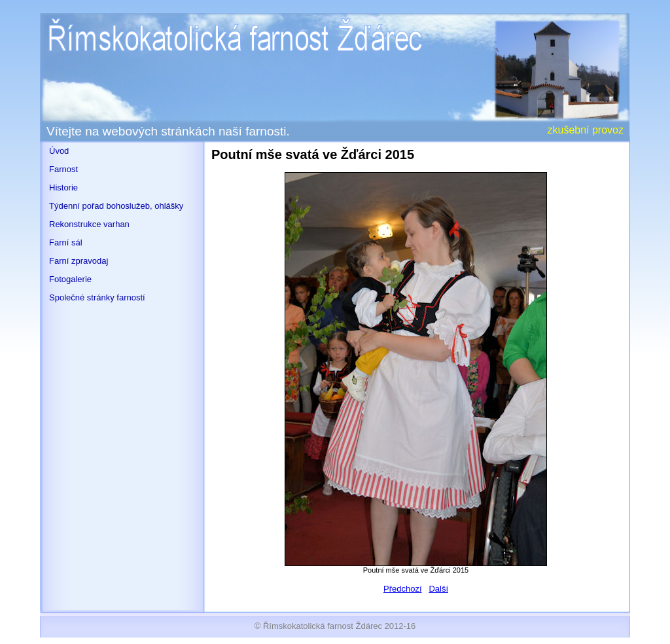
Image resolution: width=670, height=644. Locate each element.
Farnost (63, 169)
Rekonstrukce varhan (89, 224)
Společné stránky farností (97, 297)
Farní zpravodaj (79, 261)
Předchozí (403, 589)
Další (438, 589)
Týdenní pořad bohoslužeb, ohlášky (116, 206)
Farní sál (66, 242)
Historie (63, 188)
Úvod (59, 151)
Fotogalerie (70, 279)
